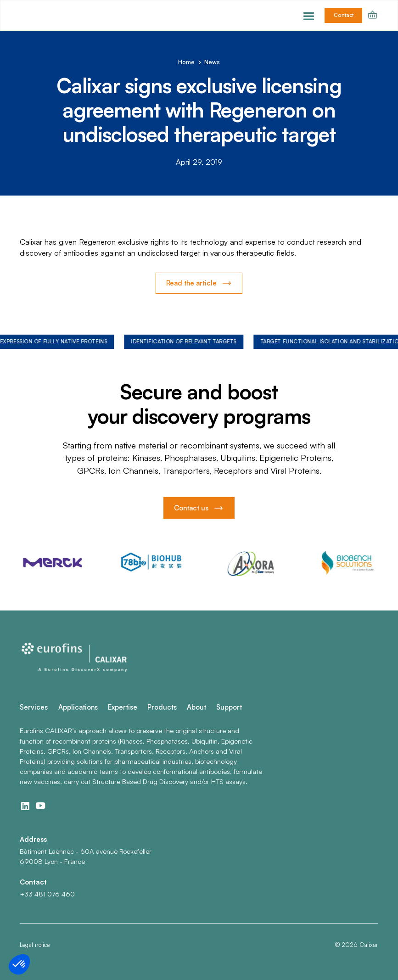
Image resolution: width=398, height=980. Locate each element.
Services (34, 707)
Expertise (123, 707)
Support (229, 707)
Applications (78, 707)
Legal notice (35, 945)
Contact (344, 15)
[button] (309, 15)
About (196, 707)
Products (162, 707)
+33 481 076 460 (47, 894)
